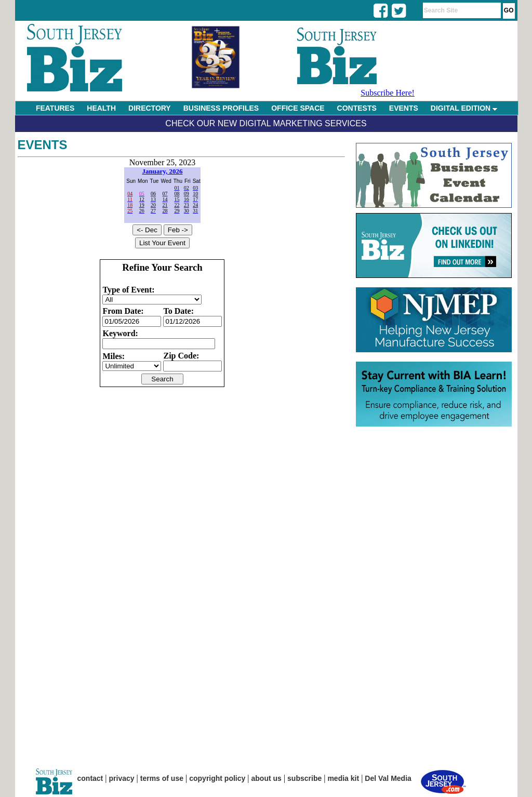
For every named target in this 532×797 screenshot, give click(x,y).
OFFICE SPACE (298, 108)
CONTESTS (357, 108)
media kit (343, 778)
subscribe (304, 778)
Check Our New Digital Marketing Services (266, 123)
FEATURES (55, 108)
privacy (122, 778)
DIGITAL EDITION (464, 108)
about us (267, 778)
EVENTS (404, 108)
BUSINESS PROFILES (221, 108)
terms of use (162, 778)
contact (90, 778)
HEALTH (101, 108)
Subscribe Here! (388, 93)
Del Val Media (388, 778)
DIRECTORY (150, 108)
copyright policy (217, 778)
